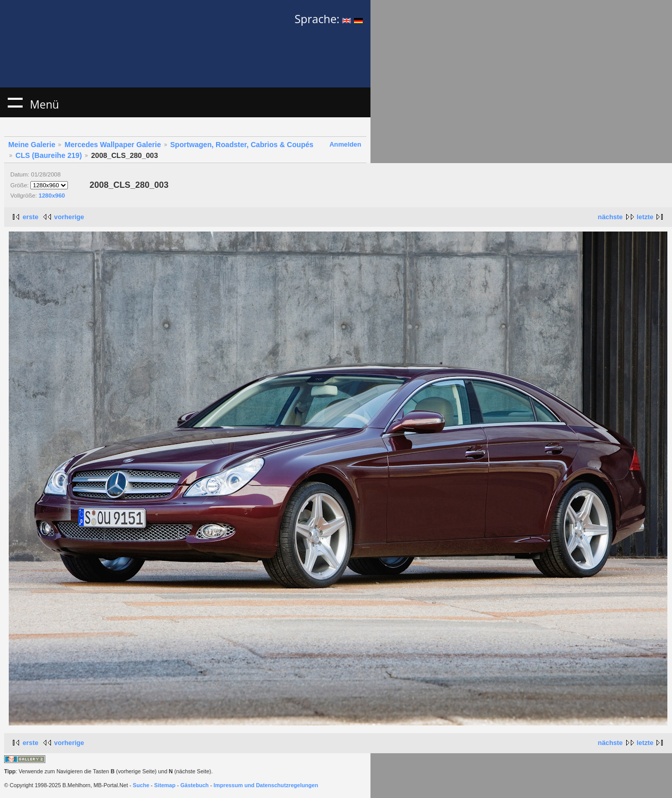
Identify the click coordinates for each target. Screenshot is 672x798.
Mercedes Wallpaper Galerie (112, 145)
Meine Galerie (32, 145)
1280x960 (52, 196)
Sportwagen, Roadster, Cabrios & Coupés (242, 145)
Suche (141, 785)
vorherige (69, 217)
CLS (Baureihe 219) (49, 155)
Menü (15, 102)
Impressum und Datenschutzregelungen (266, 785)
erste (31, 217)
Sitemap (165, 785)
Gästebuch (195, 785)
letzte (645, 217)
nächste (610, 217)
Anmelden (345, 144)
